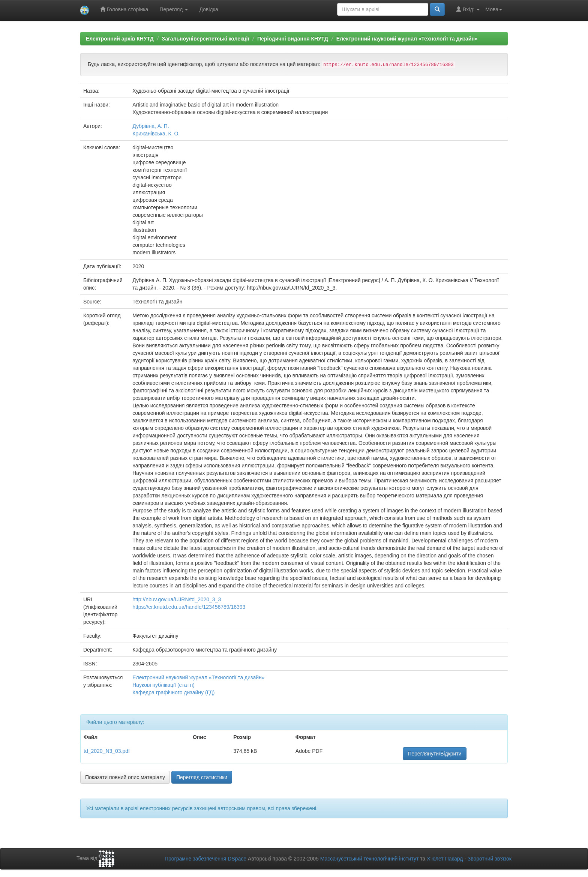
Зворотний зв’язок (490, 859)
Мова (494, 9)
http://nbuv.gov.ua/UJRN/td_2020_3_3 (177, 599)
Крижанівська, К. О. (156, 134)
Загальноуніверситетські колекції (205, 39)
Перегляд (174, 9)
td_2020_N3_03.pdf (107, 751)
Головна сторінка (124, 9)
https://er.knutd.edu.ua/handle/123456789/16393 (189, 607)
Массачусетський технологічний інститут (370, 859)
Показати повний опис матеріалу (125, 777)
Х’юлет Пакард (445, 859)
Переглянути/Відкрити (434, 754)
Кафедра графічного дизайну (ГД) (173, 692)
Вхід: (468, 9)
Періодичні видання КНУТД (293, 39)
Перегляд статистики (202, 777)
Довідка (208, 9)
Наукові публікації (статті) (163, 685)
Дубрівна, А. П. (151, 126)
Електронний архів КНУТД (120, 39)
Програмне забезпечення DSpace (205, 859)
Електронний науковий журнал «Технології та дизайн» (407, 39)
